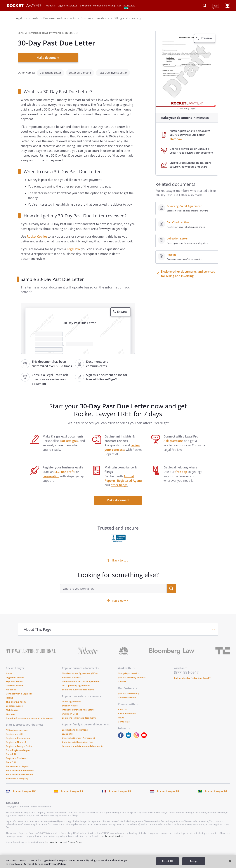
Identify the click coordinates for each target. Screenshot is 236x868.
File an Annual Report (17, 764)
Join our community (128, 691)
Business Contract (72, 675)
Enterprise (85, 6)
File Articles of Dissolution (19, 772)
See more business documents (78, 687)
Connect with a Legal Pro (19, 691)
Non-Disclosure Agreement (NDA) (80, 671)
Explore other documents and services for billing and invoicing (188, 274)
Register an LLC (14, 731)
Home (9, 671)
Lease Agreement (71, 699)
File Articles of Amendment (20, 768)
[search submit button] (171, 586)
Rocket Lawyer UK (24, 789)
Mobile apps (12, 707)
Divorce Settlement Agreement (78, 735)
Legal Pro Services (67, 6)
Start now (176, 139)
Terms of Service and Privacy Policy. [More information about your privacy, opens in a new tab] (45, 864)
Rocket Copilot (37, 234)
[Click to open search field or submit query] (205, 6)
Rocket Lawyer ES (72, 789)
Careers (122, 679)
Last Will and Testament (75, 727)
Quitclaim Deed (70, 711)
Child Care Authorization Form (78, 739)
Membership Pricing (104, 6)
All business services (17, 727)
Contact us (124, 719)
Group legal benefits (129, 671)
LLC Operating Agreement (76, 683)
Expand (122, 309)
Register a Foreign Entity (19, 743)
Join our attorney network (132, 675)
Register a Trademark (17, 756)
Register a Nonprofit (17, 739)
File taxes (11, 687)
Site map (11, 711)
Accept (194, 861)
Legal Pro (73, 246)
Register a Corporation (18, 735)
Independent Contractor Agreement (81, 679)
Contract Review (126, 6)
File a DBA (11, 760)
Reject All (167, 861)
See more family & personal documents (83, 743)
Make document (48, 58)
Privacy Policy (74, 839)
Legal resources (14, 703)
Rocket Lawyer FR (120, 789)
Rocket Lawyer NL (168, 789)
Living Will (67, 731)
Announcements (127, 711)
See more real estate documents (79, 715)
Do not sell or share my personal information (29, 715)
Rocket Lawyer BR (216, 789)
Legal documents (15, 675)
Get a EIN (11, 751)
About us (123, 707)
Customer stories (127, 695)
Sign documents (14, 679)
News (121, 715)
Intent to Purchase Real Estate (78, 707)
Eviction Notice (70, 703)
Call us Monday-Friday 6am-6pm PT (192, 675)
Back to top (120, 598)
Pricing (9, 695)
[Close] (230, 861)
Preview (206, 38)
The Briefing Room (16, 699)
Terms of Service (114, 833)
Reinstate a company (17, 776)
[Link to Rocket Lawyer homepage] (24, 6)
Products (51, 6)
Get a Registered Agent (18, 747)
